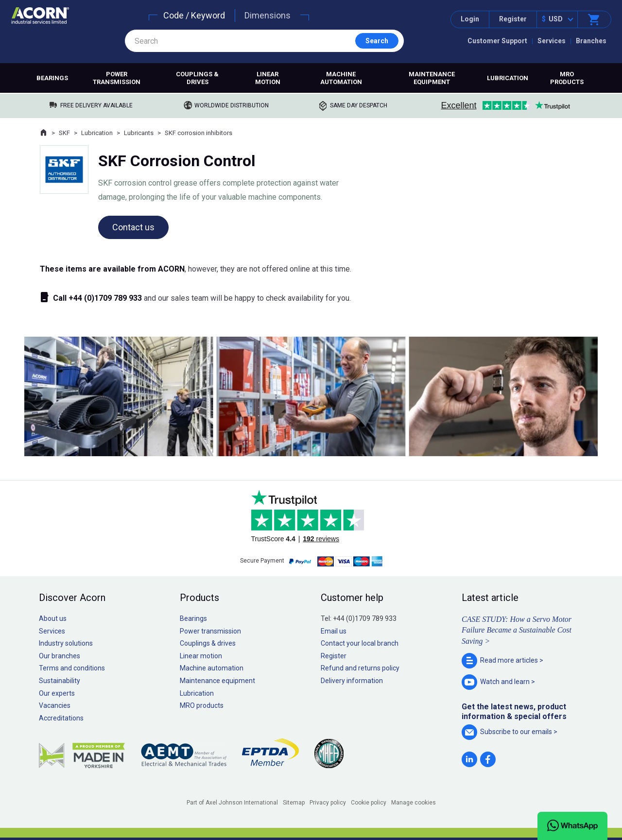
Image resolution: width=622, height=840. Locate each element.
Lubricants (139, 133)
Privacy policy (328, 803)
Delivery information (352, 681)
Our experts (57, 693)
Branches (591, 41)
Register (513, 19)
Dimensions (268, 15)
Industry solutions (66, 643)
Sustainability (60, 681)
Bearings (52, 78)
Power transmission (117, 78)
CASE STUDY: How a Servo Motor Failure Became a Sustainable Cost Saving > (517, 630)
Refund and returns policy (360, 668)
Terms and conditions (72, 668)
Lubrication (508, 78)
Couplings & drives (197, 78)
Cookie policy (369, 803)
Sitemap (294, 803)
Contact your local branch (360, 643)
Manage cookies (414, 803)
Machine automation (341, 78)
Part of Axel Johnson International (232, 803)
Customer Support (497, 41)
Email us (334, 631)
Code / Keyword (194, 15)
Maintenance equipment (432, 78)
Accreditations (61, 718)
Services (552, 41)
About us (53, 618)
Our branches (60, 656)
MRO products (567, 78)
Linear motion (268, 78)
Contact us (133, 227)
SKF (64, 133)
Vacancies (55, 705)
